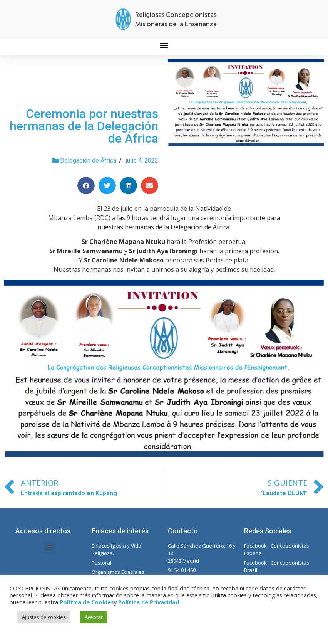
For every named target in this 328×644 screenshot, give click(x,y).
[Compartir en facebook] (86, 186)
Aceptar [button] (94, 617)
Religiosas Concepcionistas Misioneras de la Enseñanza (176, 20)
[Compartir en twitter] (107, 186)
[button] (164, 45)
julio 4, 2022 (142, 161)
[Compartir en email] (150, 186)
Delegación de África (88, 161)
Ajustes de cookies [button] (44, 617)
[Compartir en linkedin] (128, 186)
